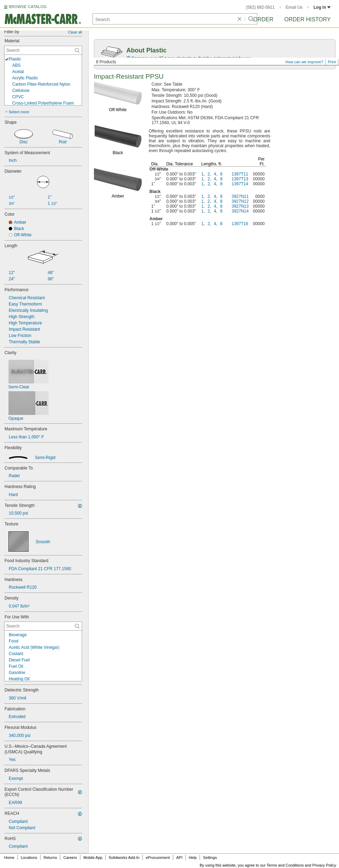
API (179, 858)
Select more (19, 112)
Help (193, 858)
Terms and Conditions (285, 865)
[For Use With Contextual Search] (43, 626)
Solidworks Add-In (124, 858)
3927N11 (240, 196)
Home (9, 858)
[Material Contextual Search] (43, 50)
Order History (307, 19)
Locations (29, 858)
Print (332, 62)
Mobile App (93, 858)
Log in (322, 7)
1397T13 (240, 179)
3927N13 (240, 206)
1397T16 (240, 224)
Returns (50, 858)
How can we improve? (304, 62)
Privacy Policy (324, 865)
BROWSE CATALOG (28, 7)
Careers (70, 858)
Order (263, 19)
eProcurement (158, 858)
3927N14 (240, 211)
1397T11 (240, 174)
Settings (210, 858)
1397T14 (240, 184)
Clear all (75, 32)
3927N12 (240, 201)
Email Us (294, 7)
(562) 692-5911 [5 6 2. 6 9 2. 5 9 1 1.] (260, 7)
